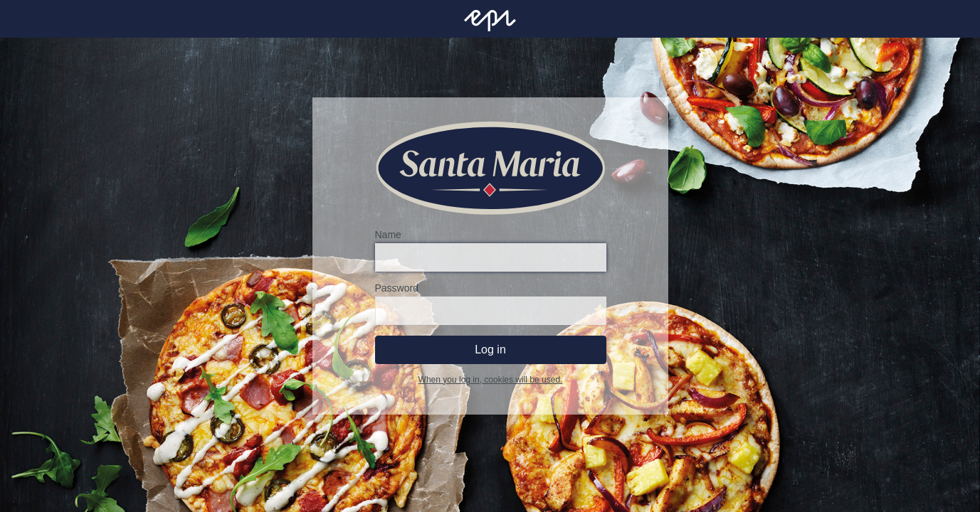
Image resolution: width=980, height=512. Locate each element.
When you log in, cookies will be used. (490, 380)
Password (396, 288)
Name (388, 235)
